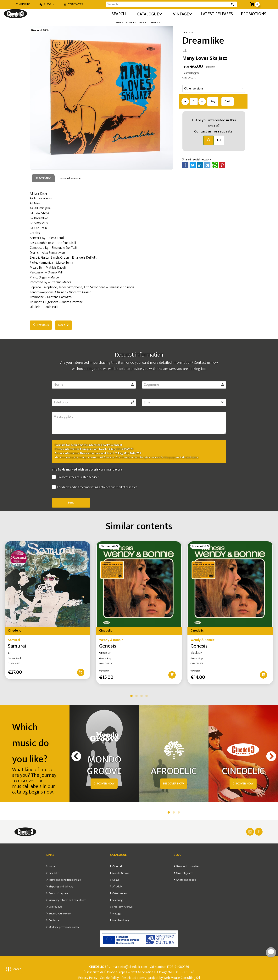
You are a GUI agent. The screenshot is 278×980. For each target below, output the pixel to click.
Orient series (120, 893)
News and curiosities (188, 866)
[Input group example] (168, 4)
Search (14, 969)
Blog (45, 4)
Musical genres (185, 873)
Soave (116, 880)
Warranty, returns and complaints (67, 900)
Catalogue (150, 14)
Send (71, 503)
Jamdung (118, 900)
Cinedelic (23, 4)
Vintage (182, 14)
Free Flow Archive (122, 907)
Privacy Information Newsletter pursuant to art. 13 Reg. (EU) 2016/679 (98, 453)
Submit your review (60, 914)
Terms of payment (59, 893)
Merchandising (121, 920)
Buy (213, 102)
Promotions (254, 14)
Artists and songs (186, 880)
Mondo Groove (121, 873)
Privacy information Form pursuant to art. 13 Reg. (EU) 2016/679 (94, 449)
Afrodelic (117, 887)
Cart (228, 102)
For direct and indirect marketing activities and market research (94, 487)
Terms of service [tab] (69, 178)
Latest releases (217, 14)
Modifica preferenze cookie (64, 927)
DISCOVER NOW (104, 784)
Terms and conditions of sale (65, 880)
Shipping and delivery (61, 887)
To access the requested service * (76, 477)
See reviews (55, 907)
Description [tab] (43, 178)
